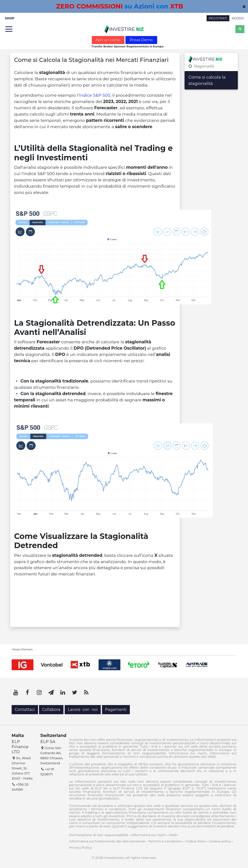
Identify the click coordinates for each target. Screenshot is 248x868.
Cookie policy (220, 841)
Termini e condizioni (165, 841)
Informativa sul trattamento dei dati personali (107, 841)
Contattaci (25, 710)
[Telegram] (51, 692)
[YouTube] (16, 692)
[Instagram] (39, 692)
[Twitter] (75, 692)
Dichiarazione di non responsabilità (98, 835)
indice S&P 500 (95, 95)
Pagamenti (116, 710)
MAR (173, 835)
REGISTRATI (218, 18)
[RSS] (86, 692)
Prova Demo (141, 40)
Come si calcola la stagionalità (207, 80)
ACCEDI (238, 18)
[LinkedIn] (63, 692)
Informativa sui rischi (148, 835)
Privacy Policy (80, 847)
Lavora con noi (83, 710)
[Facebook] (28, 692)
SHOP (10, 18)
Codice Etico (195, 841)
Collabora (51, 710)
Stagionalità (201, 66)
